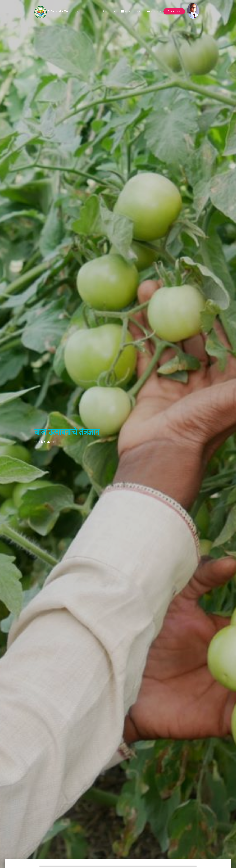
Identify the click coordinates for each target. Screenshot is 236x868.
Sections (153, 11)
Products (108, 11)
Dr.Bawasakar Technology (56, 11)
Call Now (174, 11)
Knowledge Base (131, 11)
